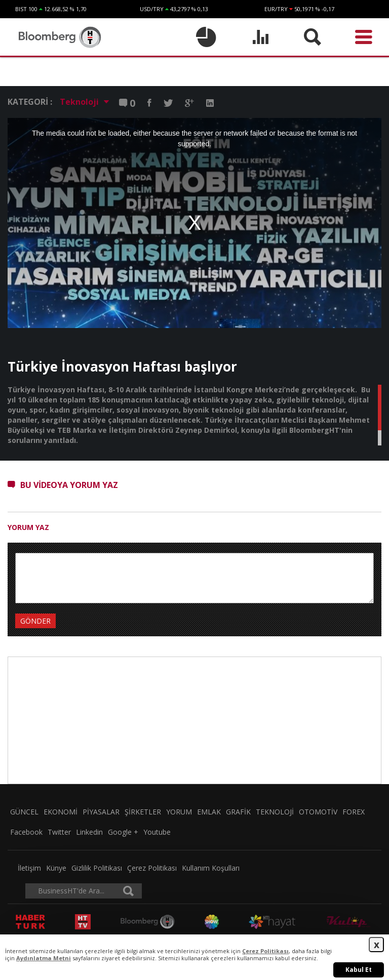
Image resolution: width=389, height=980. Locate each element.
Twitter (59, 832)
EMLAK (209, 812)
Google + (123, 832)
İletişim (29, 868)
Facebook (26, 832)
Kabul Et (359, 970)
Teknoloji (84, 102)
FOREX (354, 812)
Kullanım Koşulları (211, 868)
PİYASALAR (101, 812)
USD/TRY (152, 9)
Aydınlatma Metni (44, 958)
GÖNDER (35, 621)
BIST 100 (26, 9)
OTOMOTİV (318, 812)
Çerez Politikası (152, 868)
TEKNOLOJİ (275, 812)
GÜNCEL (24, 812)
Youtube (157, 832)
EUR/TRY (276, 9)
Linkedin (89, 832)
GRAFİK (238, 812)
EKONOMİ (61, 812)
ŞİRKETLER (143, 812)
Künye (56, 868)
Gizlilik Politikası (97, 868)
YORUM (179, 812)
